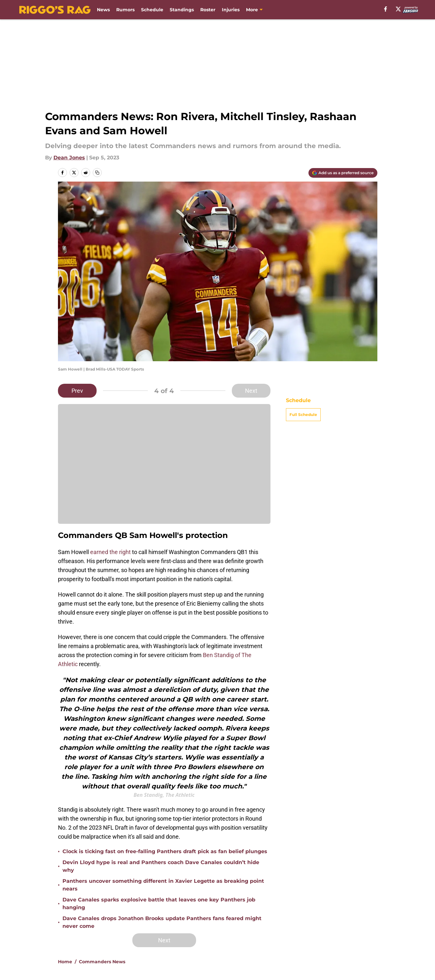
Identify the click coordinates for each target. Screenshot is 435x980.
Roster (208, 10)
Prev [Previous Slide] (77, 391)
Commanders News (102, 962)
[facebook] (386, 9)
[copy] (97, 173)
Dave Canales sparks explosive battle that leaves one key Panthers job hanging (159, 904)
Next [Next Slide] (251, 391)
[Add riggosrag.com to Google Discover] (343, 173)
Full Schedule (303, 415)
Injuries (231, 10)
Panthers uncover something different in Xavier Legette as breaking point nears (163, 885)
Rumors (125, 10)
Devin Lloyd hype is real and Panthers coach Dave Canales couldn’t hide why (161, 866)
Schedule (152, 10)
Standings (182, 10)
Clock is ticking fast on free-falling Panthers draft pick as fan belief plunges (165, 851)
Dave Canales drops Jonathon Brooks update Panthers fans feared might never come (162, 922)
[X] (398, 9)
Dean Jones (69, 158)
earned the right (110, 552)
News (103, 10)
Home (65, 962)
